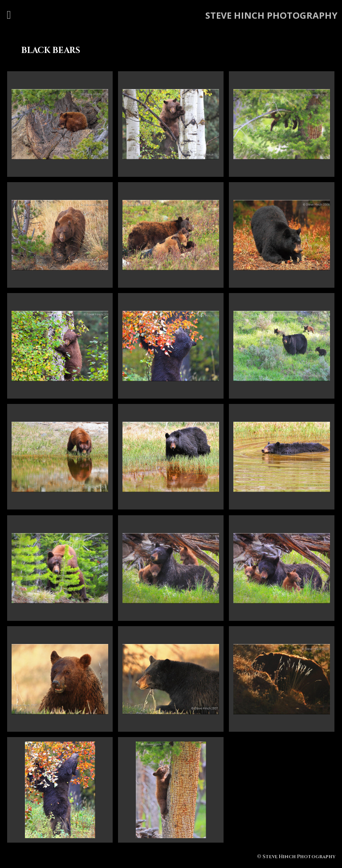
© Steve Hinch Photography (296, 857)
